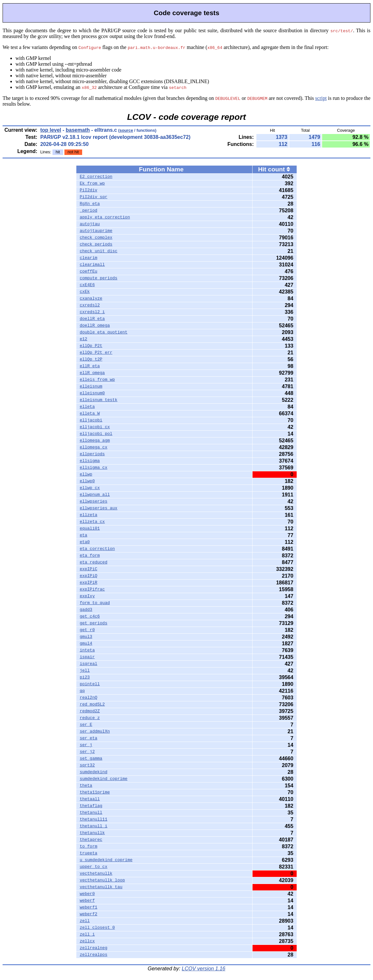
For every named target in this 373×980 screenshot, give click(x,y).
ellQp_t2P (91, 360)
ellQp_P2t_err (96, 353)
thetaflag (91, 806)
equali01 (90, 529)
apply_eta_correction (105, 217)
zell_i (87, 935)
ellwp (86, 475)
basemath (78, 130)
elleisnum (91, 387)
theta (86, 786)
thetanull (91, 813)
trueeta (88, 853)
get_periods (93, 623)
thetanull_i (93, 826)
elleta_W (90, 414)
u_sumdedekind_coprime (106, 860)
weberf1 (88, 908)
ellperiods (92, 454)
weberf (87, 901)
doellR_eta (92, 319)
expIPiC (88, 569)
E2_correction (96, 177)
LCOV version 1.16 (203, 969)
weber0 (87, 894)
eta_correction (97, 549)
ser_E (86, 725)
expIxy (87, 596)
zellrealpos (93, 955)
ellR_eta (90, 366)
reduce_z (90, 718)
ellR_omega (92, 373)
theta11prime (95, 793)
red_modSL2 (92, 705)
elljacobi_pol (96, 434)
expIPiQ (88, 576)
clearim (88, 258)
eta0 (85, 542)
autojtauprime (96, 231)
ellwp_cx (90, 488)
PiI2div (88, 190)
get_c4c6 (90, 617)
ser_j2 (87, 752)
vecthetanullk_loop (102, 880)
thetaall (90, 799)
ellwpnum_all (95, 495)
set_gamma (91, 759)
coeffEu (88, 272)
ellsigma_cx (93, 468)
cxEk (85, 292)
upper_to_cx (93, 867)
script (321, 98)
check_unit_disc (98, 251)
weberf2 (88, 914)
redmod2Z (90, 711)
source (126, 130)
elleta (87, 407)
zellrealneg (93, 948)
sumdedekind (93, 772)
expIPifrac (92, 590)
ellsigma (90, 461)
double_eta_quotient (103, 332)
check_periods (96, 245)
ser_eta (88, 738)
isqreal (88, 664)
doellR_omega (95, 326)
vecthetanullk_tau (101, 887)
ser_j (86, 745)
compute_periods (98, 278)
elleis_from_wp (97, 380)
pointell (90, 684)
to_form (88, 847)
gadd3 (86, 610)
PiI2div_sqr (93, 197)
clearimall (92, 265)
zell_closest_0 (97, 928)
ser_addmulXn (95, 732)
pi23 (85, 677)
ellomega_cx (93, 447)
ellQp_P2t (91, 346)
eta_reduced (93, 562)
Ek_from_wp (92, 184)
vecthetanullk (96, 874)
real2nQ (88, 698)
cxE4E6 (87, 285)
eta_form (90, 556)
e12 (83, 339)
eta (83, 535)
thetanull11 (93, 820)
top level (51, 130)
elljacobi (91, 420)
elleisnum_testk (98, 400)
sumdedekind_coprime (103, 779)
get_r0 (87, 630)
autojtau (90, 224)
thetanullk (92, 833)
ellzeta (88, 515)
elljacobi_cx (95, 427)
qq (82, 691)
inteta (87, 650)
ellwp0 (87, 481)
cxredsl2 (90, 305)
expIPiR (88, 583)
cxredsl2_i (92, 312)
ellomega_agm (95, 441)
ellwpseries (93, 502)
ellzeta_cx (92, 522)
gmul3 (86, 637)
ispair (87, 657)
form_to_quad (95, 603)
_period (88, 211)
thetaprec (91, 840)
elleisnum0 (92, 393)
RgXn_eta (90, 204)
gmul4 (86, 644)
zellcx (87, 941)
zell (85, 921)
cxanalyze (91, 299)
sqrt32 (87, 765)
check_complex (96, 238)
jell (85, 671)
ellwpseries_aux (98, 508)
